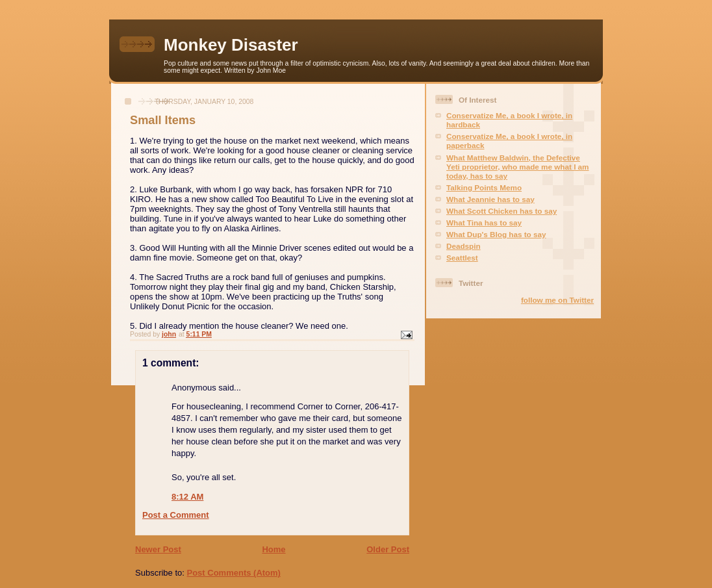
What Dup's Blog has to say (496, 234)
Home (273, 549)
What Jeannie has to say (490, 199)
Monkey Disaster (231, 45)
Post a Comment (176, 515)
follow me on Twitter (557, 300)
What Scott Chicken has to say (502, 211)
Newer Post (158, 549)
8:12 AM (187, 497)
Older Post (388, 549)
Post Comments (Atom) (234, 573)
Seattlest (462, 258)
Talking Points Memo (484, 187)
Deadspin (464, 246)
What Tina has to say (484, 223)
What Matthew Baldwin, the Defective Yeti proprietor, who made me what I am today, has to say (518, 167)
